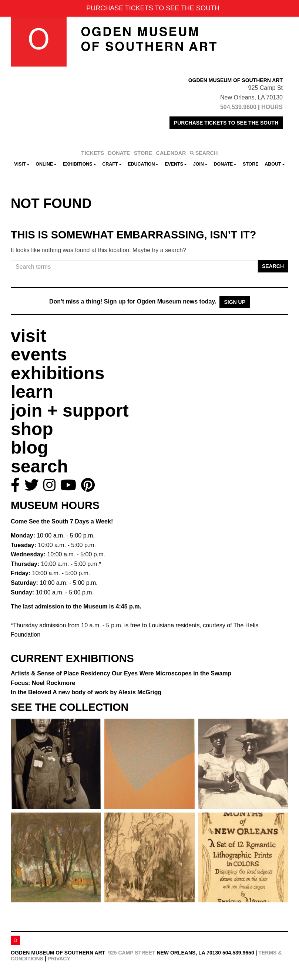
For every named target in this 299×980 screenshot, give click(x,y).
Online (46, 164)
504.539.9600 (238, 107)
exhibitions (58, 373)
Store (251, 164)
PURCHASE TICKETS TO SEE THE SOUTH (226, 123)
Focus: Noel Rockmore (43, 683)
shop (32, 429)
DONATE (119, 153)
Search (273, 266)
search (39, 466)
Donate (225, 164)
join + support (70, 411)
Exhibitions (80, 164)
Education (143, 164)
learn (32, 392)
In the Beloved (86, 692)
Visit (22, 164)
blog (29, 447)
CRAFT (112, 164)
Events (176, 164)
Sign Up (235, 302)
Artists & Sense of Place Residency (121, 673)
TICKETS (93, 153)
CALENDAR (171, 153)
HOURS (272, 107)
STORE (143, 153)
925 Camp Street (132, 953)
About (275, 164)
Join (200, 164)
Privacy (59, 959)
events (39, 354)
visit (28, 336)
